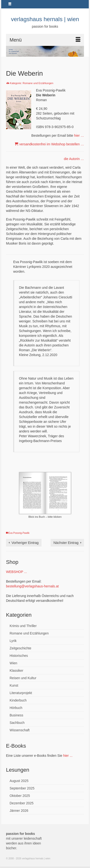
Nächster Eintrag (66, 543)
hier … (79, 135)
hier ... (68, 756)
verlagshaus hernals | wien (45, 19)
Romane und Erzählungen (38, 83)
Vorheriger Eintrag (25, 543)
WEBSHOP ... (16, 572)
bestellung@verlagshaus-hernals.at (32, 586)
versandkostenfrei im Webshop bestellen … (52, 144)
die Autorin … (74, 159)
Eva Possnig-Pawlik (19, 533)
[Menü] (45, 40)
